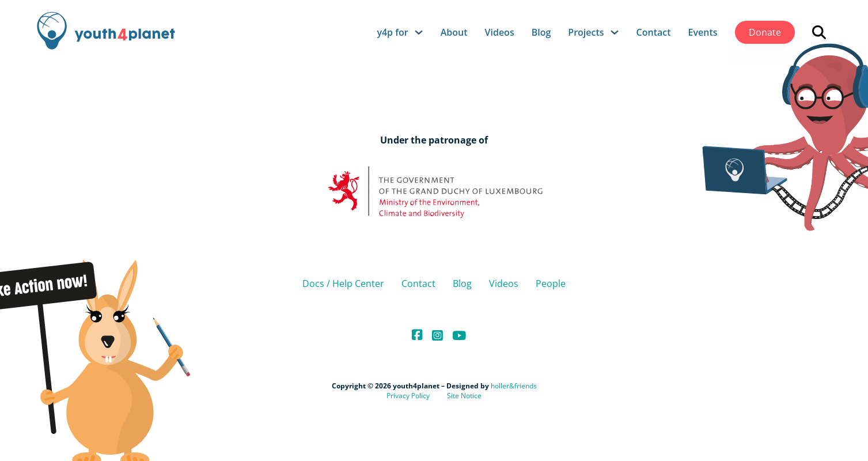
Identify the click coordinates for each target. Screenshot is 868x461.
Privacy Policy (408, 396)
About (454, 32)
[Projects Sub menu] (615, 32)
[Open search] (819, 32)
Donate (765, 32)
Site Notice (464, 396)
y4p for (392, 32)
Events (703, 32)
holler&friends (514, 386)
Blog (541, 32)
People (551, 284)
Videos (500, 32)
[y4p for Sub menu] (419, 32)
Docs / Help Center (343, 284)
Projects (586, 32)
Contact (654, 32)
